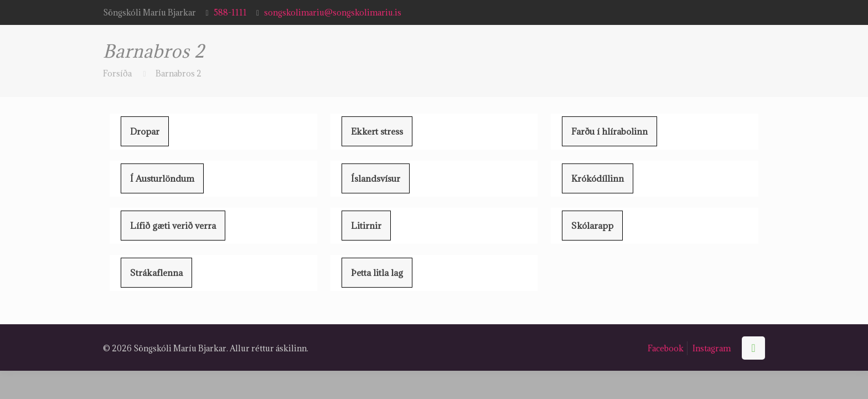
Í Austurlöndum (162, 178)
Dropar (145, 131)
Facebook (666, 348)
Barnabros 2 (179, 73)
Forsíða (117, 73)
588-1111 (230, 12)
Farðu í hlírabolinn (609, 131)
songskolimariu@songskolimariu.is (333, 12)
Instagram (712, 348)
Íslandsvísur (376, 178)
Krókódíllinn (598, 178)
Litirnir (366, 226)
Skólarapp (592, 226)
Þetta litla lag (377, 273)
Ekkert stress (377, 131)
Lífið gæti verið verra (173, 226)
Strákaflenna (156, 273)
